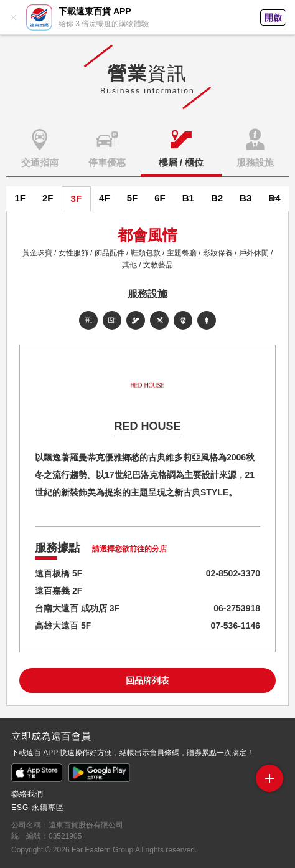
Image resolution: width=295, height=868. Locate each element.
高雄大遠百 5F (63, 626)
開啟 (273, 17)
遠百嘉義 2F (59, 591)
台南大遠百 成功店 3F (77, 608)
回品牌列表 (147, 680)
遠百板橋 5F (59, 573)
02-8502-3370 (233, 573)
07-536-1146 (236, 626)
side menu (269, 775)
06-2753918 (237, 608)
